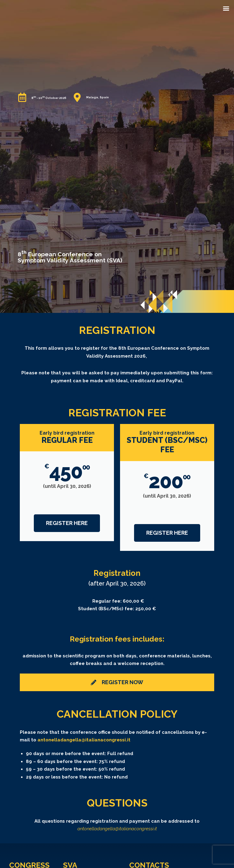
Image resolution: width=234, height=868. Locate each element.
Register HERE (67, 523)
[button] (226, 8)
